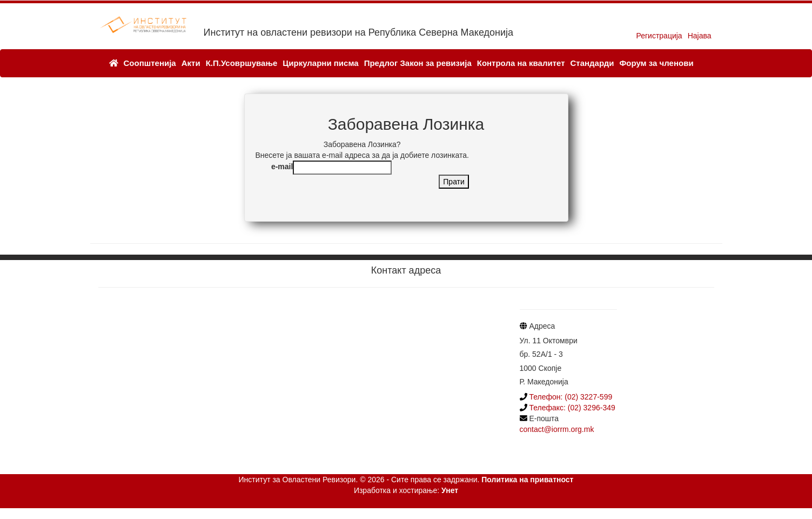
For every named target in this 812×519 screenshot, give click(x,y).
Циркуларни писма (320, 63)
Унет (450, 490)
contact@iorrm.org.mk (557, 429)
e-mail (282, 167)
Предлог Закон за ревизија (418, 63)
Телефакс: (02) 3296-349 (571, 408)
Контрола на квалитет (521, 63)
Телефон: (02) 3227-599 (571, 397)
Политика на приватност (527, 480)
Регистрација (659, 36)
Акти (191, 63)
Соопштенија (150, 63)
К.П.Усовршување (242, 63)
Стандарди (592, 63)
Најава (700, 36)
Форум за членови (656, 63)
